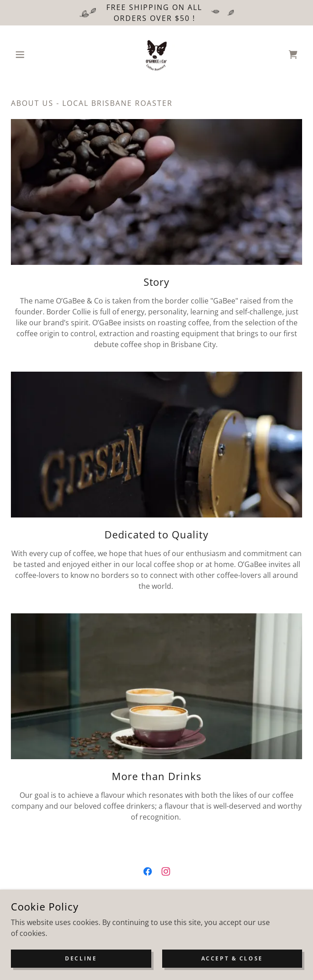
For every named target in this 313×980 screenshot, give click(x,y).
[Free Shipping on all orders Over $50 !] (156, 13)
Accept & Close (232, 958)
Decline (81, 958)
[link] (157, 55)
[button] (33, 55)
